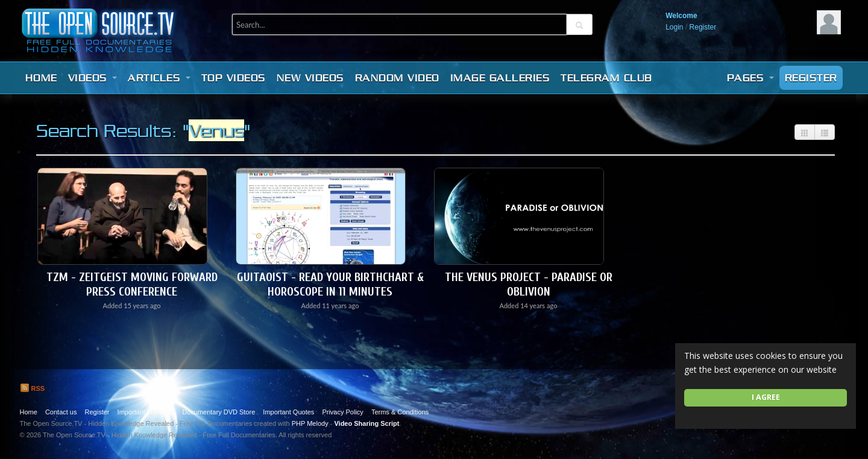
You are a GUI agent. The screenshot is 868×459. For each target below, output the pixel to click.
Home (41, 78)
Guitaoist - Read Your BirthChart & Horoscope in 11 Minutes (330, 284)
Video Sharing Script (366, 423)
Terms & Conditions (400, 412)
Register (703, 27)
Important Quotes (288, 412)
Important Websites (146, 412)
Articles (159, 78)
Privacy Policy (342, 412)
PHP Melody (310, 423)
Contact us (61, 412)
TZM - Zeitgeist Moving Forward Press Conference (132, 284)
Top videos (234, 78)
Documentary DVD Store (219, 412)
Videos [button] (93, 78)
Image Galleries (500, 78)
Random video (397, 78)
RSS (33, 388)
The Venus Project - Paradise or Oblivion (529, 284)
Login (674, 27)
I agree (766, 397)
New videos (310, 78)
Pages (750, 78)
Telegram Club (606, 78)
